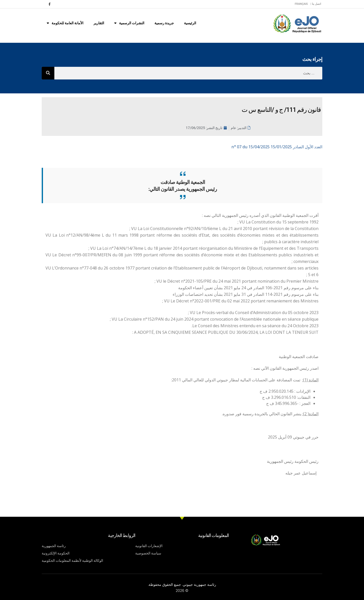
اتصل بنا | (316, 4)
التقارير (99, 23)
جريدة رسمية (164, 23)
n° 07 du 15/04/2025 (277, 147)
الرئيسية (190, 23)
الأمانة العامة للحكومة (65, 23)
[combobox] (188, 73)
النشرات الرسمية (129, 23)
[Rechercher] (48, 73)
